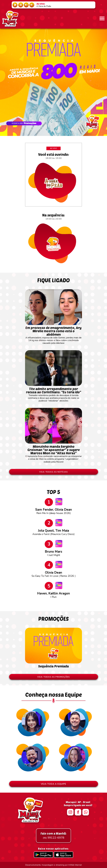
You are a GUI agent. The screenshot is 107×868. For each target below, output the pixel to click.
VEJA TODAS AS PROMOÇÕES (53, 677)
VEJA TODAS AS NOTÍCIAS (53, 472)
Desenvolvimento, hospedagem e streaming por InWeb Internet (53, 865)
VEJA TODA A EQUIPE (53, 784)
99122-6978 (53, 836)
